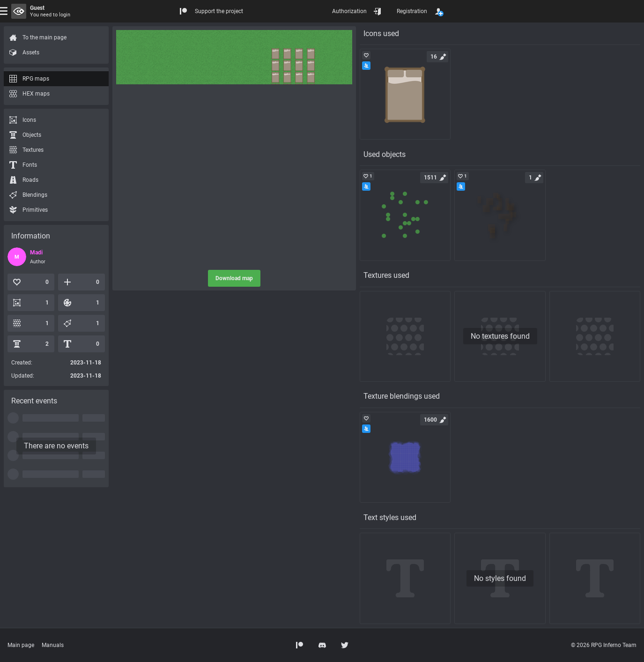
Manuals (53, 645)
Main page (21, 645)
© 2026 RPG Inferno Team (604, 645)
